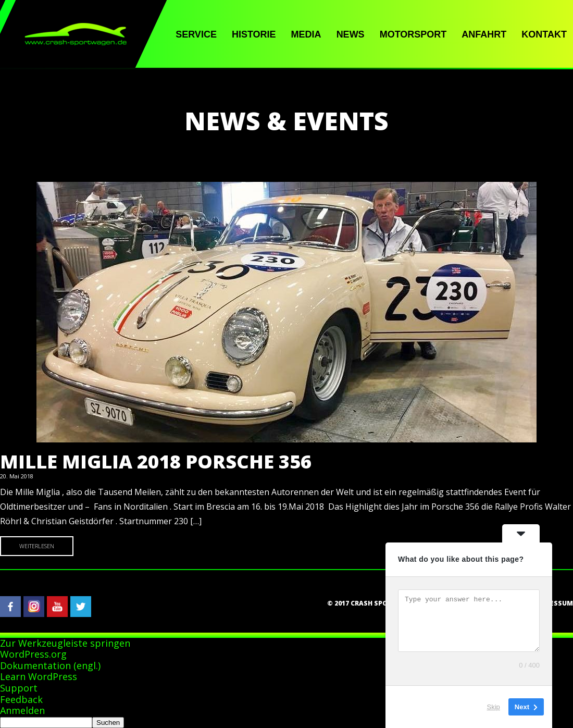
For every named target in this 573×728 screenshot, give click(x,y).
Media (306, 34)
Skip (494, 707)
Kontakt (544, 34)
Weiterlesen (37, 546)
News (351, 34)
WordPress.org (33, 654)
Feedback (21, 699)
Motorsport (413, 34)
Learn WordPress (39, 676)
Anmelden (22, 710)
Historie (254, 34)
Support (19, 688)
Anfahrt (484, 34)
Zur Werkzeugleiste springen (65, 643)
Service (196, 34)
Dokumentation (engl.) (50, 665)
